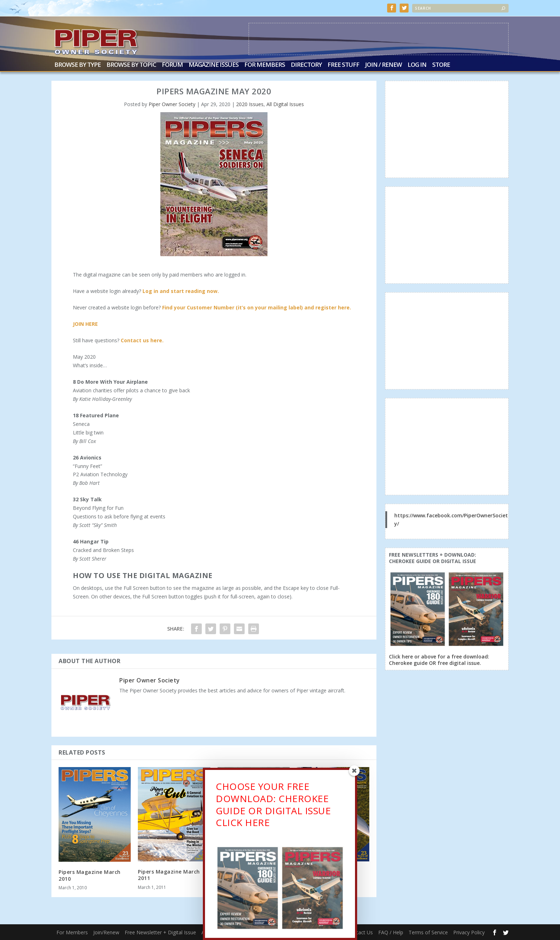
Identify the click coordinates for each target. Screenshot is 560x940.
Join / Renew (383, 65)
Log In (417, 65)
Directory (306, 65)
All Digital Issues (285, 104)
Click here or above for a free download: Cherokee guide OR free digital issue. (439, 660)
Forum (172, 65)
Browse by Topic (131, 65)
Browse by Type (77, 65)
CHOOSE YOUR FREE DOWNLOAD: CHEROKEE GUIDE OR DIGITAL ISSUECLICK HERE (273, 807)
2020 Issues (250, 104)
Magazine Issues (214, 65)
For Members (265, 65)
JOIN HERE (85, 324)
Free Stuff (343, 65)
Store (441, 65)
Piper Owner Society (172, 104)
